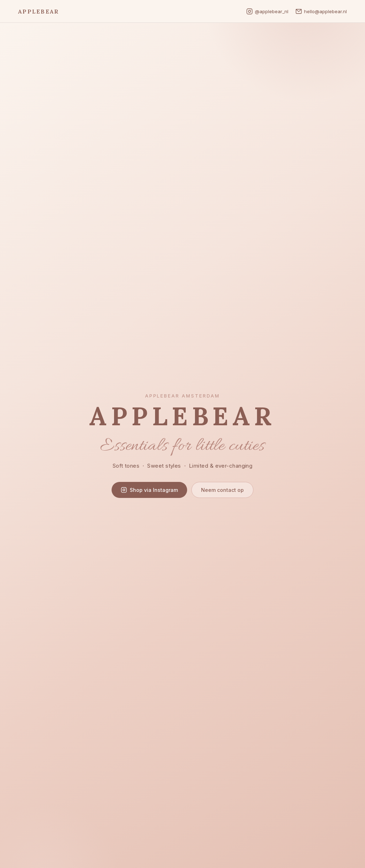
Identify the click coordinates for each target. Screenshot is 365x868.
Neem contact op (222, 490)
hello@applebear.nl (321, 11)
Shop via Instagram (149, 490)
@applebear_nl (267, 11)
